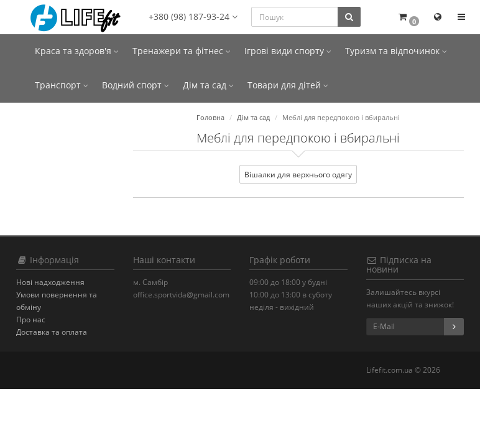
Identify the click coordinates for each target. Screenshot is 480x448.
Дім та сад (208, 85)
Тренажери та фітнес (182, 51)
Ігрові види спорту (288, 51)
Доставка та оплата (52, 332)
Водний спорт (136, 85)
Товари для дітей (288, 85)
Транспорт (62, 85)
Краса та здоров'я (77, 51)
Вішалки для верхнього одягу (298, 175)
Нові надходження (50, 282)
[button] (408, 17)
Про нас (31, 320)
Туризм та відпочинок (396, 51)
